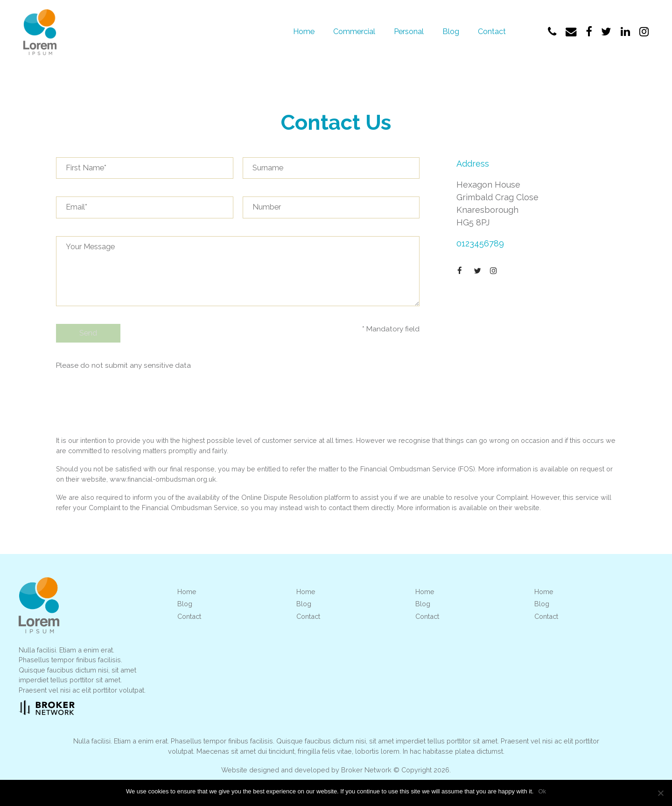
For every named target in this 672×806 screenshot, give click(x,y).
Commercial (354, 32)
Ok (542, 791)
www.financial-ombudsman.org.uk (163, 480)
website (527, 508)
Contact (492, 32)
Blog (451, 32)
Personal (409, 32)
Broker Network (366, 771)
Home (304, 32)
